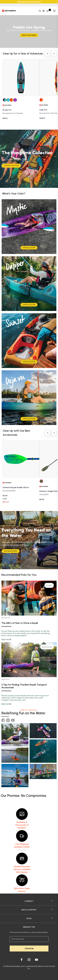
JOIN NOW (29, 949)
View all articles (29, 710)
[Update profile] (44, 11)
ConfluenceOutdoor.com (14, 966)
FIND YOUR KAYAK (29, 35)
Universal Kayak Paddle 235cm (16, 487)
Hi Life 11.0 (7, 110)
